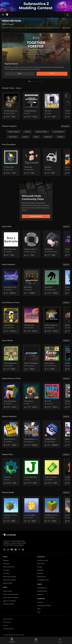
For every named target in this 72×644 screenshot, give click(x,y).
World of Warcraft (9, 567)
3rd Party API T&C (9, 604)
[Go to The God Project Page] (52, 106)
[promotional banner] (36, 6)
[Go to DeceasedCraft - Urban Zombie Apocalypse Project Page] (31, 434)
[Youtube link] (12, 550)
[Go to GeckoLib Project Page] (11, 472)
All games (6, 560)
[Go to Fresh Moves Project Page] (31, 396)
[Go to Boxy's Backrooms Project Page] (11, 244)
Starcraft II (6, 573)
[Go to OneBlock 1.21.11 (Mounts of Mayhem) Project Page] (52, 510)
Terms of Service (8, 619)
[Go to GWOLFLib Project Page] (52, 244)
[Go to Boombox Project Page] (52, 162)
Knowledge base (42, 588)
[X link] (19, 550)
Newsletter (41, 570)
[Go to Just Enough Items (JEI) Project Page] (31, 472)
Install (52, 74)
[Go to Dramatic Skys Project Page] (31, 320)
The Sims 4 (6, 570)
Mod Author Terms (8, 629)
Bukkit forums (42, 577)
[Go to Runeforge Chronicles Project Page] (11, 282)
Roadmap (40, 573)
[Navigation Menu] (3, 15)
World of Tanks (8, 583)
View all (66, 227)
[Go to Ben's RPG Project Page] (31, 282)
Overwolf (40, 602)
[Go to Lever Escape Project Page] (52, 358)
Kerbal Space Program (10, 577)
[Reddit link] (23, 550)
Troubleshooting (42, 591)
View (20, 74)
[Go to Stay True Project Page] (52, 396)
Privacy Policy (7, 622)
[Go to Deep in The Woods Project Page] (31, 358)
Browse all (65, 126)
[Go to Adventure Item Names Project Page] (31, 244)
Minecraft (6, 564)
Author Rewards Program (11, 598)
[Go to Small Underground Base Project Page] (11, 358)
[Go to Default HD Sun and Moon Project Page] (52, 320)
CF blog (40, 567)
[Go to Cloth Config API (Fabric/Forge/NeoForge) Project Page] (52, 472)
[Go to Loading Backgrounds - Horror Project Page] (31, 106)
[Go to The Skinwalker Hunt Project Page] (11, 106)
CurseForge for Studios (44, 606)
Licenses (6, 626)
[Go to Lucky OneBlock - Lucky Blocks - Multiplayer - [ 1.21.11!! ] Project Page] (31, 510)
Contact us (41, 594)
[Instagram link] (4, 550)
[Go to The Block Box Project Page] (11, 162)
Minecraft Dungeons (9, 580)
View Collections (36, 216)
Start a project (7, 591)
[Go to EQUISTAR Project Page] (52, 282)
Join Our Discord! (43, 560)
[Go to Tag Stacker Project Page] (31, 162)
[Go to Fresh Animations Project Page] (11, 396)
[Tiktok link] (8, 550)
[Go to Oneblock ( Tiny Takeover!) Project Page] (11, 510)
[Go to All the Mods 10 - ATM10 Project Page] (11, 434)
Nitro (39, 612)
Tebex (39, 609)
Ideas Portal (41, 564)
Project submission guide (11, 594)
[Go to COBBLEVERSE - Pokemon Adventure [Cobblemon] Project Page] (52, 434)
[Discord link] (16, 550)
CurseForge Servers (43, 580)
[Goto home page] (7, 15)
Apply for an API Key (9, 601)
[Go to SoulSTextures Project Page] (11, 320)
